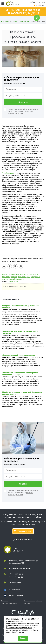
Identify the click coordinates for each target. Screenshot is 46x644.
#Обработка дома (24, 277)
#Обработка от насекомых (29, 275)
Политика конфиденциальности (9, 602)
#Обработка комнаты (17, 279)
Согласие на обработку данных (33, 602)
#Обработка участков (9, 277)
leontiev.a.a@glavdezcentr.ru (20, 568)
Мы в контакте (14, 590)
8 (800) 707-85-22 (16, 577)
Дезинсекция (13, 282)
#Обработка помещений (10, 275)
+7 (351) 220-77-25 (37, 2)
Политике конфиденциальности (19, 628)
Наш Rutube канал (16, 595)
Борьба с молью (8, 173)
